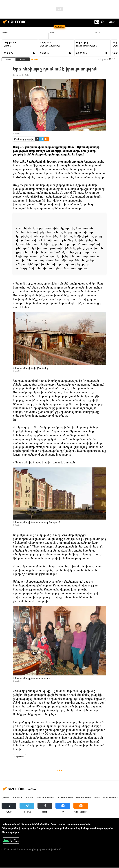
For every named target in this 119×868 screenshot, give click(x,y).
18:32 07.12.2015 (21, 75)
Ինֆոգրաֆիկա (66, 798)
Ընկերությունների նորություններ (19, 828)
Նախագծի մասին (11, 824)
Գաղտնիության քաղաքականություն (56, 828)
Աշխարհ (30, 798)
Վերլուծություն (46, 798)
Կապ (54, 824)
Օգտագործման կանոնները (36, 824)
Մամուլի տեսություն (50, 46)
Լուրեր (7, 46)
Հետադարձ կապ (10, 832)
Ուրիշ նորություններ (86, 46)
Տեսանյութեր (83, 798)
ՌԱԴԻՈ (97, 798)
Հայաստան (19, 757)
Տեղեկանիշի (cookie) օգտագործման (95, 828)
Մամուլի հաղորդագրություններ (74, 824)
